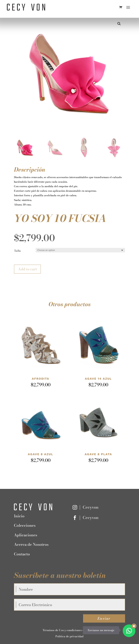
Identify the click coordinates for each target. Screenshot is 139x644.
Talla (17, 251)
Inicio (19, 516)
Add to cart (27, 269)
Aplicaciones (26, 535)
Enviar (104, 618)
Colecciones (25, 525)
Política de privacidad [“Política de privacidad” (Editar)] (69, 636)
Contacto (22, 554)
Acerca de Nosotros (31, 544)
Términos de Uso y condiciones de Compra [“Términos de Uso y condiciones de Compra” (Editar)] (69, 630)
